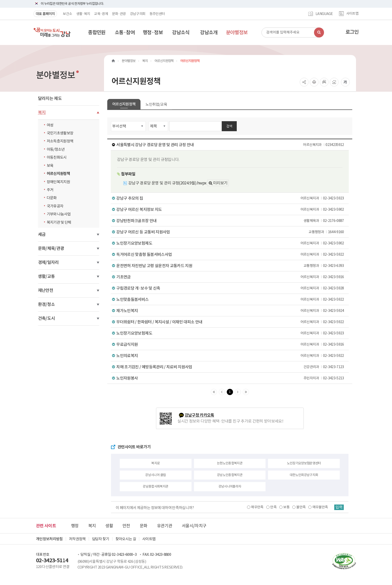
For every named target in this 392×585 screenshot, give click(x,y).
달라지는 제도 (50, 98)
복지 (42, 112)
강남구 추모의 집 (231, 198)
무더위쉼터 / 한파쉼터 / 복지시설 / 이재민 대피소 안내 (231, 322)
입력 (339, 507)
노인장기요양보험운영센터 (304, 463)
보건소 (67, 14)
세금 (42, 234)
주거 (50, 190)
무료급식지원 (231, 344)
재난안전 (46, 290)
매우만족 (257, 507)
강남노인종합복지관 (230, 475)
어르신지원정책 (58, 174)
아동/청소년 (56, 149)
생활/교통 (46, 276)
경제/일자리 (48, 262)
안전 (126, 526)
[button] (97, 32)
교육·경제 (101, 14)
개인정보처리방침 (49, 539)
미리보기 (220, 183)
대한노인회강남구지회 (304, 475)
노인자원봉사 (231, 378)
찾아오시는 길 (126, 539)
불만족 (300, 507)
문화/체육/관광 (51, 248)
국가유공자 (55, 206)
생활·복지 (83, 14)
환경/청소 (46, 304)
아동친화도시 (57, 157)
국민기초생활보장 (60, 133)
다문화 (52, 198)
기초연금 (231, 277)
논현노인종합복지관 (230, 463)
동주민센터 (157, 14)
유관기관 (165, 526)
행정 (75, 526)
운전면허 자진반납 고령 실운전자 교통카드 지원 (231, 266)
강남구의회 (138, 14)
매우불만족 (320, 507)
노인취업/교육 (156, 104)
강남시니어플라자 (230, 486)
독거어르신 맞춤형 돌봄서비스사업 (231, 254)
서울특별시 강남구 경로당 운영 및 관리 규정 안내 (231, 145)
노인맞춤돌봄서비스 (231, 299)
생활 (109, 526)
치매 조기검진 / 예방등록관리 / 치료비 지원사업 (231, 367)
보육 (50, 166)
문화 (144, 526)
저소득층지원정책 (60, 141)
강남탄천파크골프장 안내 (231, 221)
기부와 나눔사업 (59, 214)
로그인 (352, 32)
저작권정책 (77, 539)
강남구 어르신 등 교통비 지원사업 (231, 232)
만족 (273, 507)
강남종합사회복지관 (155, 486)
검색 (229, 126)
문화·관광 (119, 14)
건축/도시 (46, 318)
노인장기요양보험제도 (231, 243)
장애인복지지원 (58, 182)
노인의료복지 (231, 356)
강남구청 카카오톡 (199, 415)
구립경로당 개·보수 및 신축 (231, 288)
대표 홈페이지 (45, 14)
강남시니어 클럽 (155, 475)
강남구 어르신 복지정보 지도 (231, 209)
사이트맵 (352, 14)
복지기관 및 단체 (59, 222)
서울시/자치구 (194, 526)
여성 (50, 125)
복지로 (155, 463)
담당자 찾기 (101, 539)
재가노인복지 (231, 311)
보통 (286, 507)
